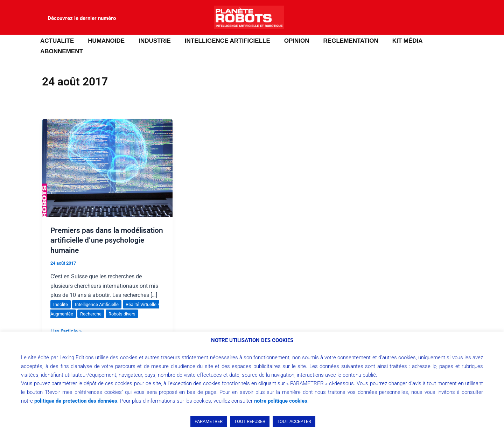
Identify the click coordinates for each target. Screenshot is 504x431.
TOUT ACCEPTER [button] (294, 421)
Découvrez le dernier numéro (82, 18)
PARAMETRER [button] (209, 421)
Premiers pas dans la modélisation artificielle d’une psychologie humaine (101, 230)
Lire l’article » (67, 320)
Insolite (61, 294)
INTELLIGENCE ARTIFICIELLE (221, 41)
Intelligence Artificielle (99, 294)
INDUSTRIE (150, 41)
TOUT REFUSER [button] (250, 421)
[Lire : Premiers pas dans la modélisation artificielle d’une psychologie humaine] (107, 157)
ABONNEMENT (443, 41)
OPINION (288, 41)
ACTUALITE (57, 41)
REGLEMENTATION (340, 41)
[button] (16, 41)
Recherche (97, 303)
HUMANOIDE (104, 41)
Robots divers (130, 303)
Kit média (394, 41)
